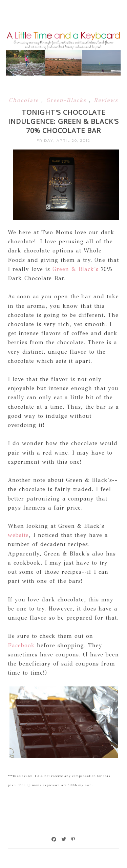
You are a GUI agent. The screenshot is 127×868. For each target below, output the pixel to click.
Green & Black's (76, 269)
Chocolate (25, 100)
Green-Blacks (68, 100)
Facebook (21, 645)
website (18, 535)
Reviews (106, 100)
